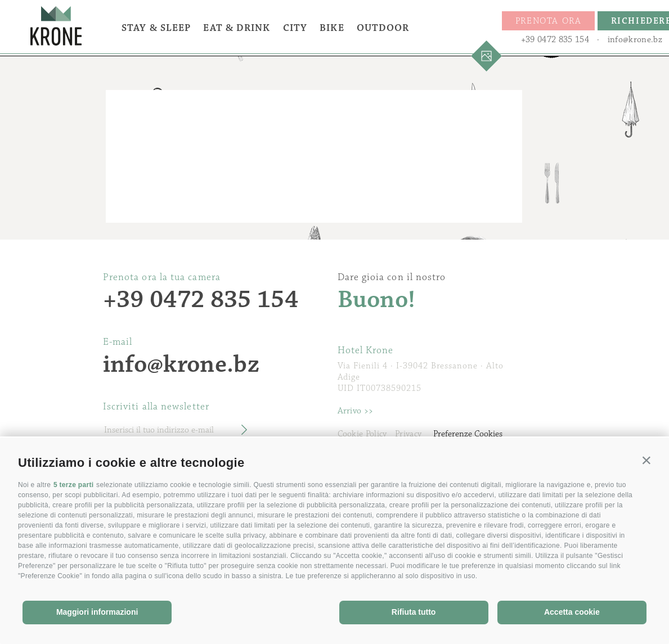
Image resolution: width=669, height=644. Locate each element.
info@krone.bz (635, 40)
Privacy (408, 434)
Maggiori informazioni (97, 612)
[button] (646, 460)
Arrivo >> (356, 411)
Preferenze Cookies (468, 434)
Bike (332, 28)
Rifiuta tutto (414, 612)
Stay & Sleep (156, 28)
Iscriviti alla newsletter (156, 407)
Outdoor (383, 28)
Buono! (377, 300)
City (295, 28)
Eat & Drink (237, 28)
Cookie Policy (362, 434)
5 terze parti (74, 485)
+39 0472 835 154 (555, 40)
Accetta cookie (572, 612)
